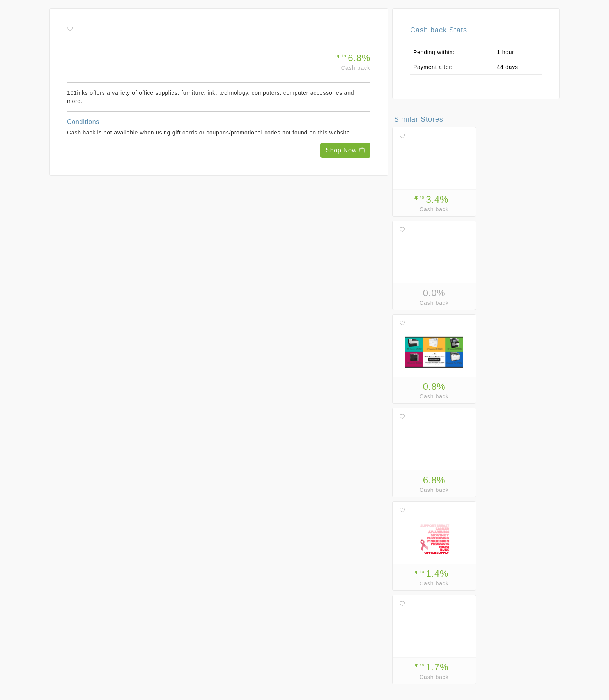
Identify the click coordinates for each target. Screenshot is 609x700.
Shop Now (345, 150)
